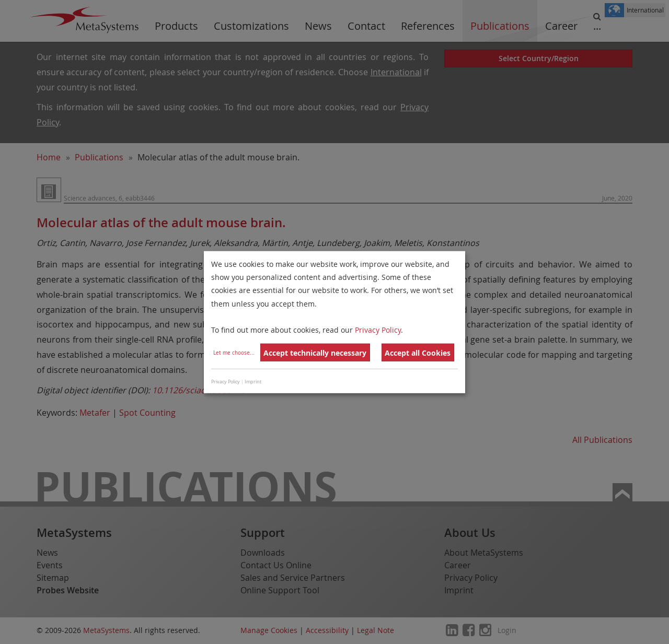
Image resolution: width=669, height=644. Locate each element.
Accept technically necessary (315, 353)
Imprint (253, 382)
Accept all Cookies (418, 353)
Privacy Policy (378, 330)
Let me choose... (234, 353)
